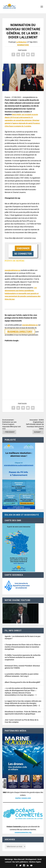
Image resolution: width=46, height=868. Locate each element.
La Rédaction (21, 42)
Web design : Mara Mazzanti (15, 859)
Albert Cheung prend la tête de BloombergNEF (23, 682)
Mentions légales (35, 862)
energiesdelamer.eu (13, 270)
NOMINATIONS (23, 45)
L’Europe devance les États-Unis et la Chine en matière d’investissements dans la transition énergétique (23, 647)
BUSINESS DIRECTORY (20, 331)
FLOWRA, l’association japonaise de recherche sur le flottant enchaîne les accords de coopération (23, 657)
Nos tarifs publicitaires (20, 862)
